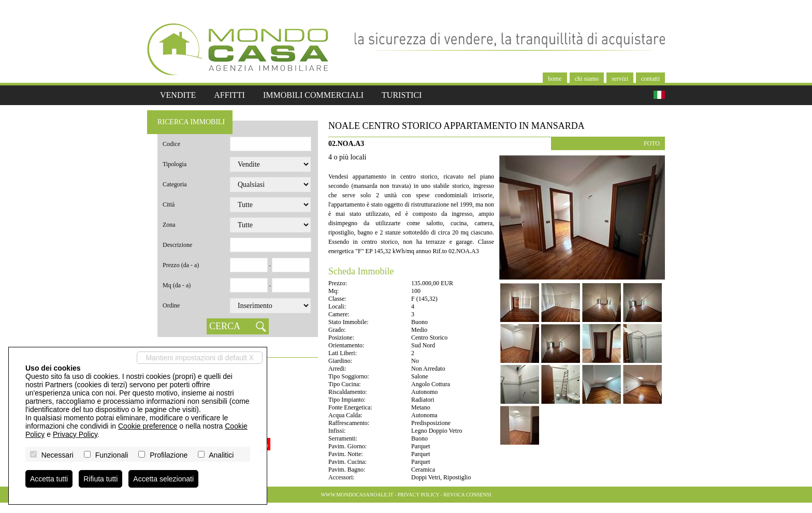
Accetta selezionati (163, 479)
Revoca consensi (468, 495)
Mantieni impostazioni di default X (200, 358)
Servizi (620, 79)
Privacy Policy (418, 495)
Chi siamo (587, 79)
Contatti (650, 79)
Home (555, 79)
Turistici (402, 95)
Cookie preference (148, 426)
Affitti (229, 95)
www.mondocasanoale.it (357, 495)
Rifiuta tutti (100, 479)
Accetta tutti (49, 479)
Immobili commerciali (313, 95)
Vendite (178, 95)
